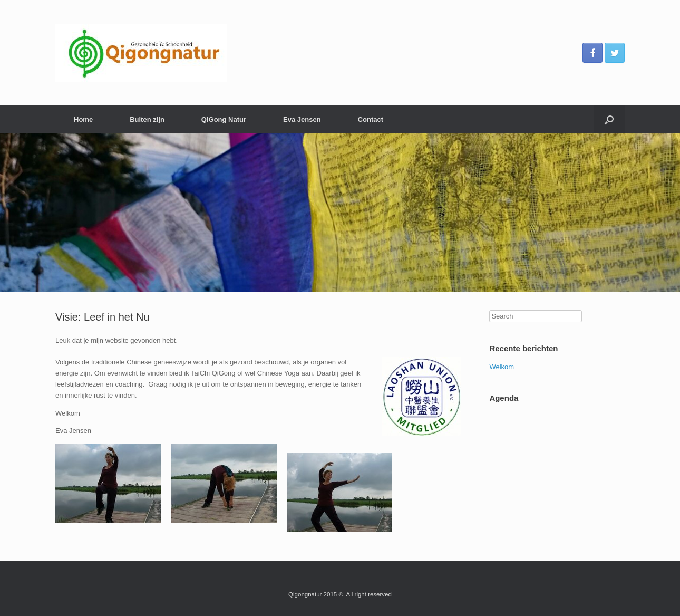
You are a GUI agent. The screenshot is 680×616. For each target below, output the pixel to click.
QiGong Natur (224, 119)
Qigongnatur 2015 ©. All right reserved (340, 594)
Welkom (502, 367)
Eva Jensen (302, 119)
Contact (371, 119)
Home (83, 119)
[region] (340, 213)
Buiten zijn (147, 119)
